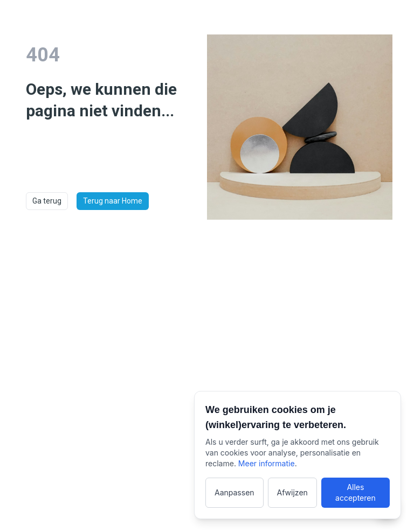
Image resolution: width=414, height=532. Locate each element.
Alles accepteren (356, 492)
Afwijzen (292, 492)
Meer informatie (267, 463)
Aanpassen (234, 492)
